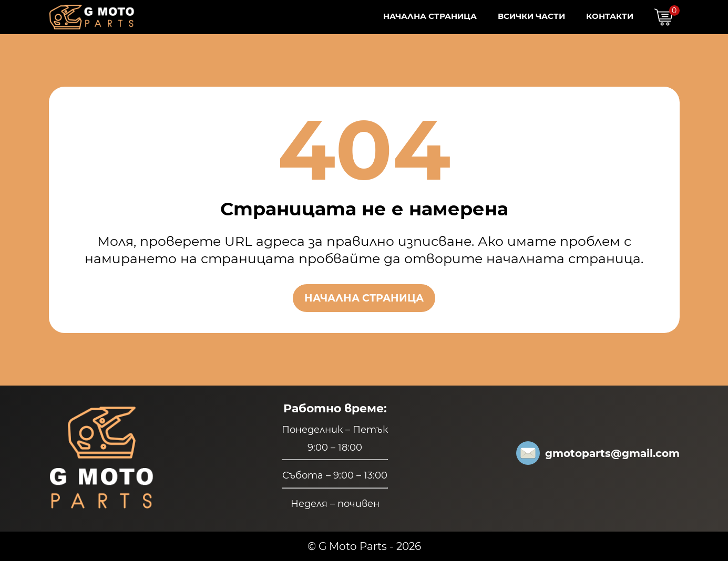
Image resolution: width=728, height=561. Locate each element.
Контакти (610, 16)
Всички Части (531, 16)
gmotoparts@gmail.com (598, 453)
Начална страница (430, 16)
